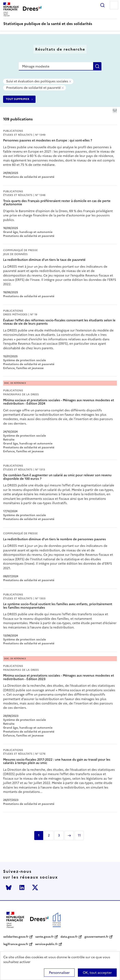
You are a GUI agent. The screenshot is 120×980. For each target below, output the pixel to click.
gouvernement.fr (96, 937)
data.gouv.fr (69, 937)
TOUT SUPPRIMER (18, 99)
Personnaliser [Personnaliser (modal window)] (59, 973)
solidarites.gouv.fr (16, 937)
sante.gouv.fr (45, 937)
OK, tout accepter (97, 973)
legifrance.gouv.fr (16, 944)
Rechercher (102, 5)
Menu (114, 5)
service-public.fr (46, 944)
